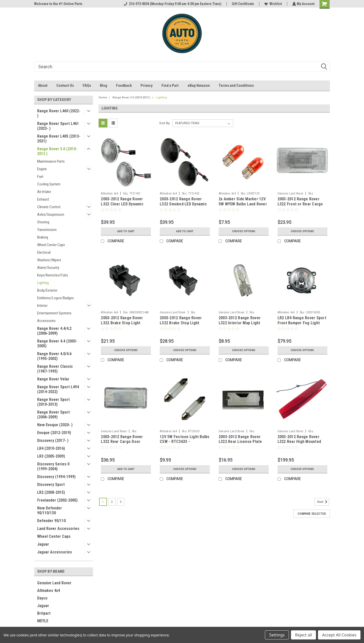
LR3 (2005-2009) (51, 456)
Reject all (303, 635)
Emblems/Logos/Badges (55, 298)
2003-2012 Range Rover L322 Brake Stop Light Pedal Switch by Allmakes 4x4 (124, 325)
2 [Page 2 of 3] (112, 502)
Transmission (47, 230)
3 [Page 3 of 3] (121, 502)
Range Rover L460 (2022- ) (59, 113)
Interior (42, 306)
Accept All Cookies (339, 635)
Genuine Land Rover (54, 583)
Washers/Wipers (49, 260)
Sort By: (165, 123)
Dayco (42, 598)
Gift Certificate (242, 4)
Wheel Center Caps (51, 245)
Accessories (46, 321)
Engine (42, 169)
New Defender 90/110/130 (50, 510)
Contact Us (65, 85)
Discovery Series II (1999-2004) (53, 466)
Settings (277, 635)
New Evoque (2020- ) (55, 425)
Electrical (44, 252)
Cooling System (49, 184)
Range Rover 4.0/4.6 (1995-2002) (54, 356)
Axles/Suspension (51, 215)
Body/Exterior (47, 290)
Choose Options (244, 231)
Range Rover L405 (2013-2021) (59, 139)
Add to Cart (126, 231)
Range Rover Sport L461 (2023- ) (58, 126)
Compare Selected (312, 514)
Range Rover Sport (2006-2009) (53, 415)
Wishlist (273, 4)
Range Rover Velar (53, 379)
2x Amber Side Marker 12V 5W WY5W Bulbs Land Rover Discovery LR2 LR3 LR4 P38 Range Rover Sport (243, 206)
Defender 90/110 (51, 521)
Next (323, 502)
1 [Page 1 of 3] (103, 502)
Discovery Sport (51, 485)
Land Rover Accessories (58, 529)
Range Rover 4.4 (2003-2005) (57, 344)
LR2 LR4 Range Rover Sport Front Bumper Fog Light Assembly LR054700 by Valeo (302, 325)
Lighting (43, 283)
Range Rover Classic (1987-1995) (55, 369)
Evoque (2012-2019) (54, 433)
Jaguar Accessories (55, 552)
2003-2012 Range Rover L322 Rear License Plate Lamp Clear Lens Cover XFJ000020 (240, 444)
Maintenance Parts (51, 161)
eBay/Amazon (199, 85)
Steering (43, 222)
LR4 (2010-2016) (51, 448)
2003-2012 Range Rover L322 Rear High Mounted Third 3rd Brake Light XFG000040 (299, 444)
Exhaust (43, 199)
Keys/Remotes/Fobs (53, 275)
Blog (104, 85)
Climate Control (49, 207)
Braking (43, 237)
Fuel (40, 177)
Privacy (147, 85)
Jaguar (43, 544)
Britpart (44, 613)
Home (103, 98)
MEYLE (43, 621)
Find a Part (170, 85)
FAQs (87, 85)
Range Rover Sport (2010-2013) (53, 402)
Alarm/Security (48, 268)
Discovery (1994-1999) (56, 477)
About (43, 85)
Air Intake (44, 192)
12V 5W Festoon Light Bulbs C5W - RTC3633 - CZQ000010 (185, 442)
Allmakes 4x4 (49, 591)
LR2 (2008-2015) (51, 492)
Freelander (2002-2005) (57, 500)
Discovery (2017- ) (53, 441)
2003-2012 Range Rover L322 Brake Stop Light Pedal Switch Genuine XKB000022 (181, 325)
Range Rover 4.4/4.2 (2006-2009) (54, 331)
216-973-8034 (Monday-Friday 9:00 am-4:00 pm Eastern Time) (172, 4)
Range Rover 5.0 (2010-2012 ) (57, 151)
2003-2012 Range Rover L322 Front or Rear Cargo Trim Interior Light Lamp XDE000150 (300, 206)
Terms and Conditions (236, 85)
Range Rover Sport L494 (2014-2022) (58, 389)
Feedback (124, 85)
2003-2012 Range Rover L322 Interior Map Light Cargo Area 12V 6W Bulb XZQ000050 (240, 325)
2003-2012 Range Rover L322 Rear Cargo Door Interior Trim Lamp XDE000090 (122, 444)
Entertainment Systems (54, 313)
